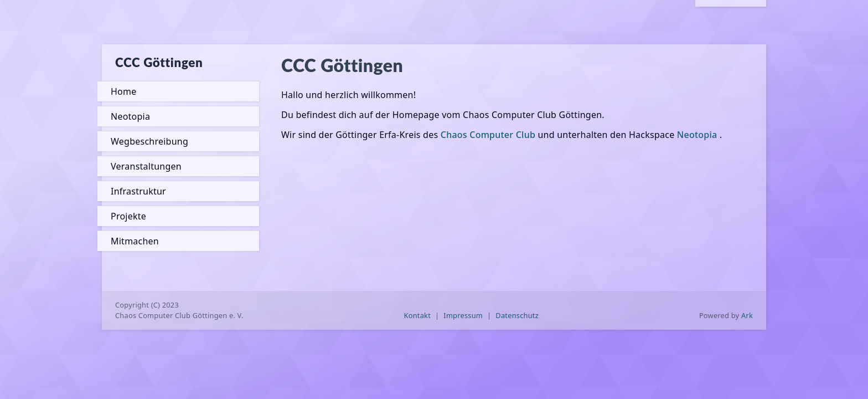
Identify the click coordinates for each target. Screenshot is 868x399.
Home (123, 91)
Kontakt (418, 315)
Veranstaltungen (146, 166)
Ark (747, 315)
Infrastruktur (138, 191)
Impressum (463, 315)
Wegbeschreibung (149, 141)
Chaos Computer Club (488, 135)
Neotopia (130, 116)
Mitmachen (135, 241)
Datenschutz (517, 315)
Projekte (128, 216)
